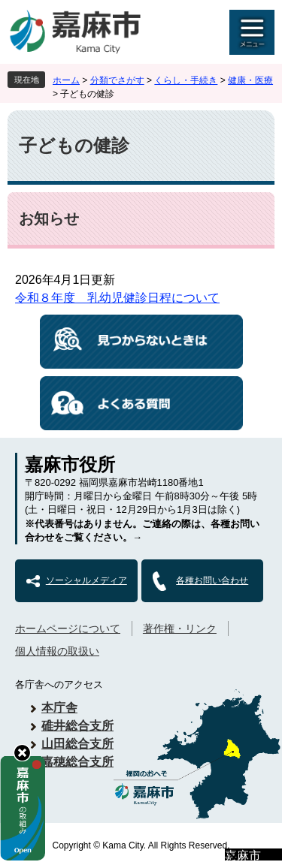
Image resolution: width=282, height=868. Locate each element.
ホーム (66, 80)
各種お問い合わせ (212, 580)
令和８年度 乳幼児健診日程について (117, 298)
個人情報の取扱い (57, 651)
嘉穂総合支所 (77, 762)
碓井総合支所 (77, 726)
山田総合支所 (77, 744)
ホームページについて (68, 628)
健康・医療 (250, 80)
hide (22, 753)
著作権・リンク (180, 628)
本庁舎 (59, 708)
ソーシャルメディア (86, 580)
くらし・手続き (186, 80)
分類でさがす (117, 80)
